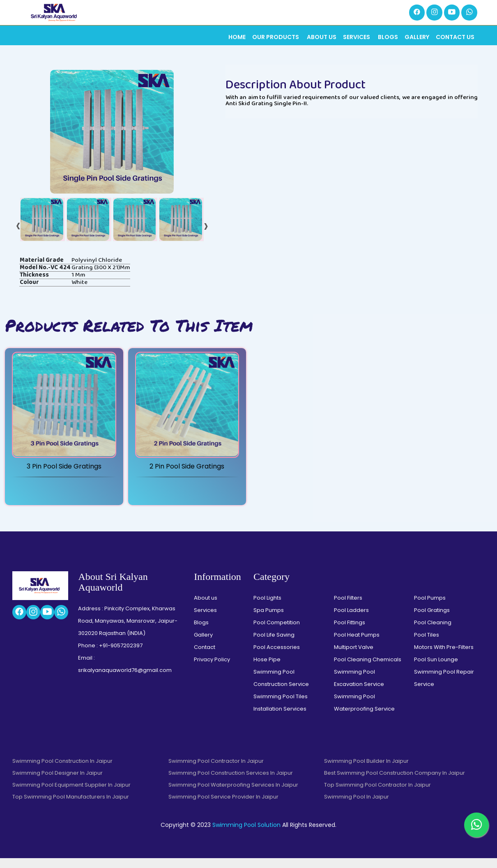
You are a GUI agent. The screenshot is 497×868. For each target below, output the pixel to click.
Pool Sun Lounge (436, 669)
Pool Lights (267, 608)
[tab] (43, 229)
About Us (322, 38)
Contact (205, 657)
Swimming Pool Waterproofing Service (364, 712)
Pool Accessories (277, 657)
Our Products (276, 38)
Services (357, 38)
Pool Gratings (432, 620)
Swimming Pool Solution (246, 835)
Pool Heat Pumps (357, 645)
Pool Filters (348, 608)
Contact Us (455, 38)
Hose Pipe (267, 669)
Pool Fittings (350, 632)
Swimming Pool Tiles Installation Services (281, 712)
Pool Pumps (430, 608)
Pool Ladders (351, 620)
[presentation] (18, 234)
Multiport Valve (354, 657)
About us (206, 608)
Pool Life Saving (274, 645)
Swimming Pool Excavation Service (359, 688)
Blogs (388, 38)
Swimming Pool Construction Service (281, 688)
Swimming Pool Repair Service (444, 688)
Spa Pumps (269, 620)
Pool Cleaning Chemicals (368, 669)
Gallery (417, 38)
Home (237, 38)
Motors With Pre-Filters (444, 657)
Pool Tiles (427, 645)
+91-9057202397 (121, 655)
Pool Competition (277, 632)
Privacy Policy (212, 669)
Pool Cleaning (433, 632)
